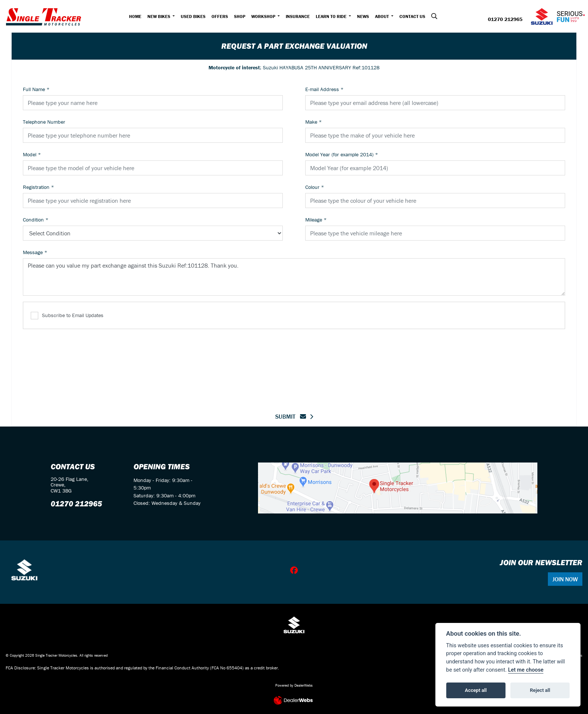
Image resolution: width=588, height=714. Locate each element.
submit (291, 416)
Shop (240, 16)
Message (35, 252)
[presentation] (294, 366)
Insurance (298, 16)
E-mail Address (324, 89)
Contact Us (412, 16)
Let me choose (526, 670)
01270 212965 (505, 19)
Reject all (540, 690)
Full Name (36, 89)
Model (32, 154)
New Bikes (159, 16)
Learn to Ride (332, 16)
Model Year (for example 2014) (342, 154)
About (382, 16)
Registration (38, 187)
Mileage (316, 220)
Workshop (264, 16)
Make (313, 122)
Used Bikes (193, 16)
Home (135, 16)
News (363, 16)
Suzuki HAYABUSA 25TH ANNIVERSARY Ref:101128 (294, 67)
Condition (36, 220)
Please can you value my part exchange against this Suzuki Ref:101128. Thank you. (294, 277)
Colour (315, 187)
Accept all (476, 690)
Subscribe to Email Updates (67, 316)
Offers (220, 16)
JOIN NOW (565, 579)
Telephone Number (44, 122)
